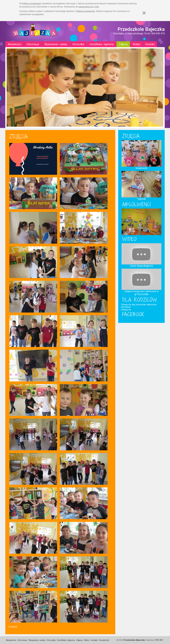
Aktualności (15, 44)
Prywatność (104, 640)
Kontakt (150, 44)
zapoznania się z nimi (89, 7)
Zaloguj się (126, 310)
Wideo (136, 44)
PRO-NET (159, 640)
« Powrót (13, 627)
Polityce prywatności (32, 4)
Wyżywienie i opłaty (56, 44)
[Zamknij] (144, 13)
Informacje (33, 44)
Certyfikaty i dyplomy (102, 44)
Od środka (78, 44)
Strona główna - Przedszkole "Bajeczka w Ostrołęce (35, 31)
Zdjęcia (123, 44)
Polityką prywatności (85, 11)
